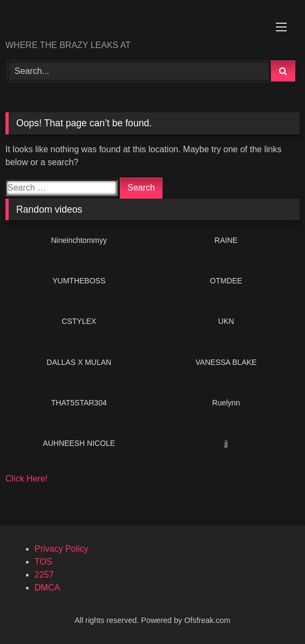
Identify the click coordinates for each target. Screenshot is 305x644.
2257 (44, 575)
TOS (43, 562)
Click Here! (26, 479)
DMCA (47, 588)
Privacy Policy (62, 549)
